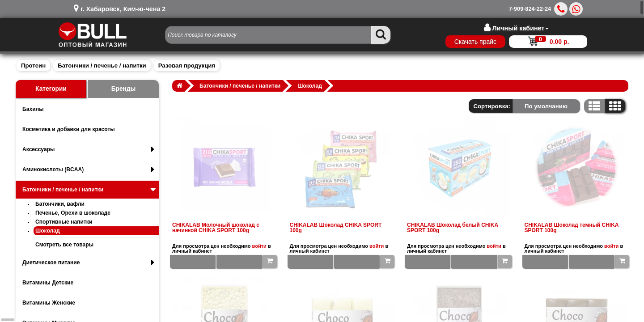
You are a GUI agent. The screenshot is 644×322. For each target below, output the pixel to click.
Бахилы (33, 109)
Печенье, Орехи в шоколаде (73, 213)
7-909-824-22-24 (530, 9)
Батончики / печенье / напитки (102, 66)
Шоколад (48, 231)
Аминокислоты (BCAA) (88, 169)
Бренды (124, 89)
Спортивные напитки (64, 222)
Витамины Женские (49, 303)
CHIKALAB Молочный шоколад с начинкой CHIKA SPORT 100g (216, 228)
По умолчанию (546, 106)
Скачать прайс (475, 42)
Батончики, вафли (60, 204)
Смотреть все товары (64, 245)
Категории (51, 89)
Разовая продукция (187, 66)
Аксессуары (88, 149)
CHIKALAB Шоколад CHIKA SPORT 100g (336, 228)
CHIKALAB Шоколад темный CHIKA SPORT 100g (572, 228)
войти (259, 246)
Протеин (33, 66)
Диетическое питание (88, 263)
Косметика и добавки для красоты (69, 129)
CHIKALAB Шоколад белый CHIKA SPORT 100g (453, 228)
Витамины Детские (48, 283)
